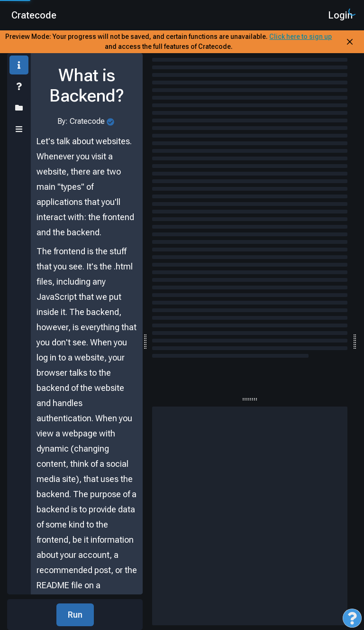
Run (75, 615)
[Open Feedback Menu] (352, 618)
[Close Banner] (350, 42)
